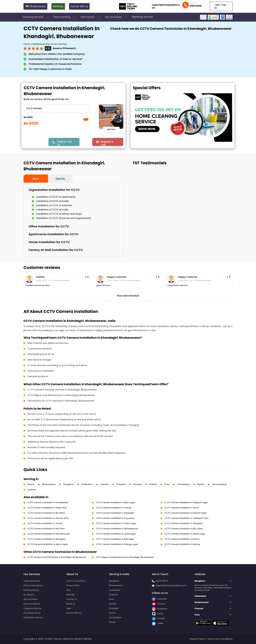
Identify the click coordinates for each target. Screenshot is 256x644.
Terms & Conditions (76, 581)
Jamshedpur (183, 484)
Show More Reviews (128, 296)
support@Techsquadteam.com (171, 585)
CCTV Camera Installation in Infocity (114, 508)
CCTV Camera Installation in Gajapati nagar (186, 502)
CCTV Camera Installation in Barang (182, 544)
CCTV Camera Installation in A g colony (115, 518)
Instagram (160, 609)
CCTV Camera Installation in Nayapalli (115, 513)
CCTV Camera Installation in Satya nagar (116, 523)
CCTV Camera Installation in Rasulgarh (47, 539)
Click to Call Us (64, 143)
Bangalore (69, 484)
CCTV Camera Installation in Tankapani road (187, 518)
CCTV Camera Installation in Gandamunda (49, 534)
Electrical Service (32, 604)
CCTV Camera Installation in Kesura (182, 539)
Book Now (111, 129)
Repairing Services (142, 17)
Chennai (104, 484)
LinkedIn (158, 618)
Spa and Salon (116, 17)
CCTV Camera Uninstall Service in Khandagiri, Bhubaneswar (57, 557)
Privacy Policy (73, 585)
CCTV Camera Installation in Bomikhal (46, 513)
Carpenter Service (32, 608)
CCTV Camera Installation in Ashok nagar (185, 534)
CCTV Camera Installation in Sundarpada (48, 502)
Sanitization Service (33, 617)
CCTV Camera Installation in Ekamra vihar (48, 518)
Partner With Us (79, 6)
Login (69, 608)
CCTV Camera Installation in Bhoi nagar (116, 502)
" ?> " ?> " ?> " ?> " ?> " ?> (56, 108)
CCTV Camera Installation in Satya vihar (47, 508)
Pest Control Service (33, 585)
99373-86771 (162, 581)
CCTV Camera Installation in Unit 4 (182, 508)
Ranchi (31, 484)
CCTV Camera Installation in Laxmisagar (116, 534)
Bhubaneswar (49, 484)
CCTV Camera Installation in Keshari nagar (186, 513)
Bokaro (201, 484)
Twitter (158, 623)
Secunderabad (219, 484)
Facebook (159, 599)
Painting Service (31, 590)
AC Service (29, 595)
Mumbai (137, 484)
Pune (167, 484)
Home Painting (65, 17)
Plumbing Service (32, 613)
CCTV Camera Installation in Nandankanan (117, 529)
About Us (71, 604)
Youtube (159, 604)
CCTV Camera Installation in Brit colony (184, 529)
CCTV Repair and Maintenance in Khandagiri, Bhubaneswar (125, 557)
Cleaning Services (36, 17)
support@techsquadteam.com (166, 6)
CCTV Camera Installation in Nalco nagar (48, 544)
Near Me (70, 595)
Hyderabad (87, 484)
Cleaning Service (32, 581)
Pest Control (91, 17)
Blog (68, 590)
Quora (158, 614)
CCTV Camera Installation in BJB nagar (115, 539)
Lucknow (32, 490)
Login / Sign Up (220, 6)
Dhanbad (121, 484)
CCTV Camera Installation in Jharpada (184, 523)
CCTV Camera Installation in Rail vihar (46, 529)
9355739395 (196, 6)
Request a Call (107, 143)
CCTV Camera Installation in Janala (45, 523)
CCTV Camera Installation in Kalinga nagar (117, 544)
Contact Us (72, 599)
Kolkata (153, 484)
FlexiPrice (58, 6)
